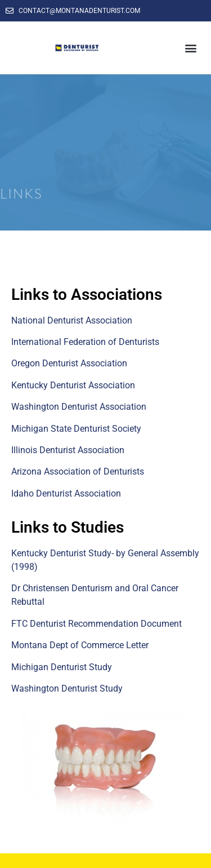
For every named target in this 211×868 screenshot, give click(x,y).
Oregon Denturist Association (69, 363)
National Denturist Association (72, 320)
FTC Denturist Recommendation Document (96, 624)
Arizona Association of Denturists (78, 471)
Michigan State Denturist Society (76, 429)
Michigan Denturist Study (62, 667)
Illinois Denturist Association (68, 450)
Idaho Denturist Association (66, 493)
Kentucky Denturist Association (73, 385)
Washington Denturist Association (79, 407)
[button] (190, 48)
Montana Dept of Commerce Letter (80, 645)
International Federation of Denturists (85, 342)
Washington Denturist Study (67, 688)
